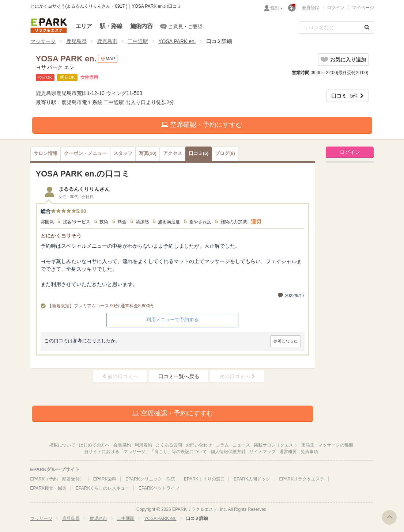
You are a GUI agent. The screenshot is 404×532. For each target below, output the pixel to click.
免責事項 (309, 452)
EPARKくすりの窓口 (204, 479)
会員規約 (122, 445)
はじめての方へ (94, 445)
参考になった (286, 341)
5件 (345, 96)
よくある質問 (169, 445)
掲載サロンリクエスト (276, 445)
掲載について (62, 445)
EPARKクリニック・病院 (150, 479)
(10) (148, 153)
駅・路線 (111, 26)
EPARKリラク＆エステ (49, 26)
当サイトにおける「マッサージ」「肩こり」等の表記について (146, 452)
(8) (225, 153)
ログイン (336, 8)
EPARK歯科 (105, 479)
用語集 (308, 445)
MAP (108, 59)
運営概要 (288, 452)
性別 (277, 8)
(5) (199, 153)
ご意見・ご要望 (182, 26)
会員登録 (310, 8)
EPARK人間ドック (252, 479)
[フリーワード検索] (329, 27)
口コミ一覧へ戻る (179, 376)
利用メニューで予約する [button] (172, 320)
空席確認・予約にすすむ (202, 125)
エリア (84, 26)
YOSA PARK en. (177, 41)
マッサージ (43, 41)
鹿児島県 (76, 41)
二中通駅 (138, 41)
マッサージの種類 (336, 445)
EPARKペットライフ (159, 488)
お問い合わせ (199, 445)
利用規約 (143, 445)
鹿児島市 (107, 41)
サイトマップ (263, 452)
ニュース (241, 445)
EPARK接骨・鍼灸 (49, 488)
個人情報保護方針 (228, 452)
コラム (222, 445)
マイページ (363, 8)
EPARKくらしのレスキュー (103, 488)
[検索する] (367, 27)
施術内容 (141, 26)
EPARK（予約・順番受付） (57, 479)
